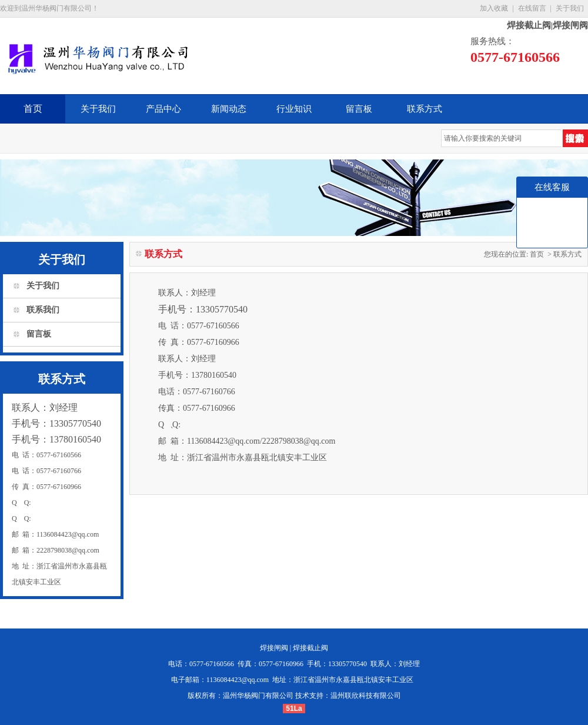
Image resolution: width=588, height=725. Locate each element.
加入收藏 (494, 8)
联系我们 (43, 310)
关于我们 (570, 8)
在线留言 (532, 8)
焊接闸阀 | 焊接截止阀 (294, 648)
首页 (33, 109)
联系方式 (425, 109)
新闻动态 (229, 109)
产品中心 (163, 109)
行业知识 (294, 109)
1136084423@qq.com (238, 680)
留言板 (359, 109)
